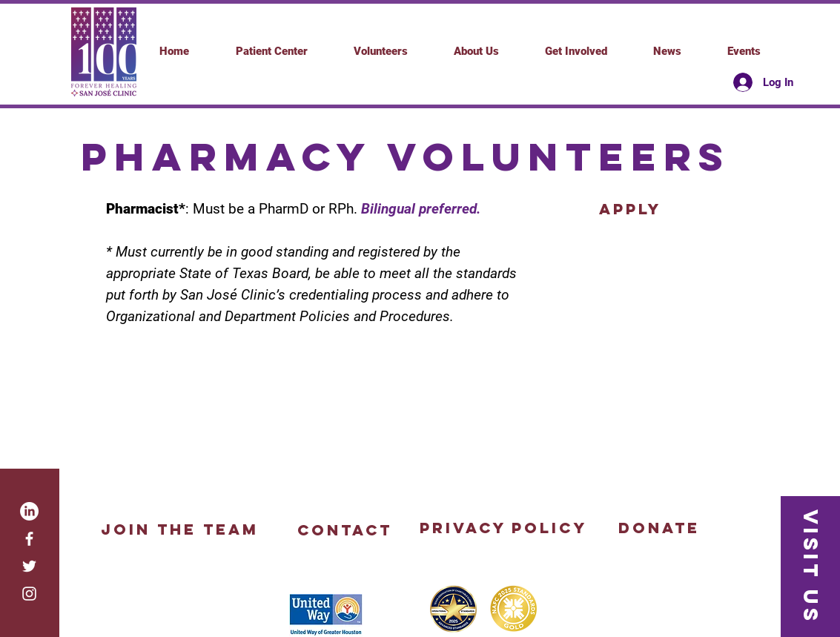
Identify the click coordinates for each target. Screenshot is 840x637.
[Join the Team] (180, 529)
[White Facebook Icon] (29, 539)
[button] (576, 52)
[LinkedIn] (29, 511)
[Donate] (659, 528)
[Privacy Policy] (504, 528)
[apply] (630, 209)
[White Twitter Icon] (29, 566)
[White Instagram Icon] (29, 594)
